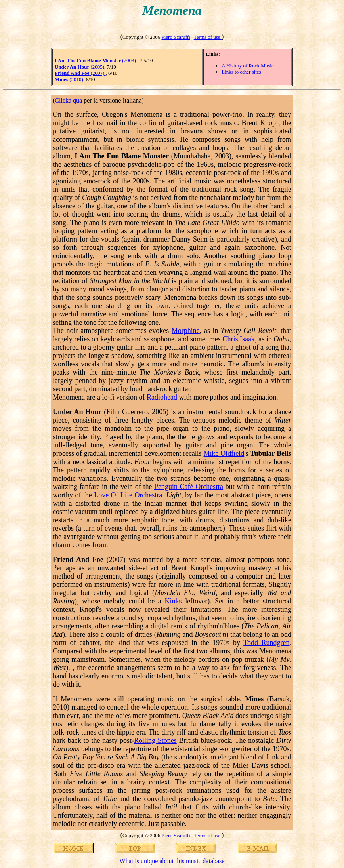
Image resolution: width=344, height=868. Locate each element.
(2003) (96, 60)
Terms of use (208, 37)
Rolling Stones (155, 740)
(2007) (80, 73)
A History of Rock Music (247, 66)
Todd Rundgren (266, 643)
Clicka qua (68, 100)
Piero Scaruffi (176, 37)
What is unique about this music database (172, 861)
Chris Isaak (239, 339)
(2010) (69, 79)
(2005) (79, 67)
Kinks (173, 601)
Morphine (186, 331)
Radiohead (162, 397)
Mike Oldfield (224, 453)
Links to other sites (241, 72)
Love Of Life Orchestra (128, 495)
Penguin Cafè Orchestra (189, 487)
